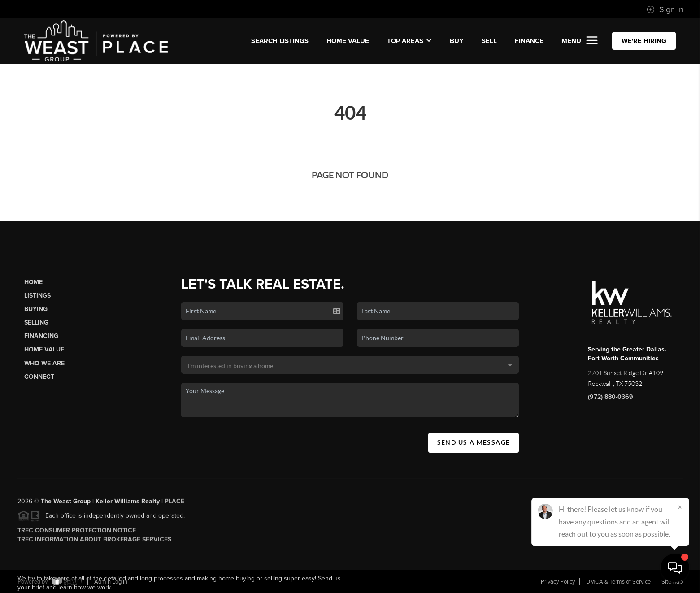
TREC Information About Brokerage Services (94, 542)
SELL (489, 41)
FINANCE (529, 41)
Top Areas (409, 41)
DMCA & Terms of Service (618, 582)
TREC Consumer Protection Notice (77, 533)
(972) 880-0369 (611, 397)
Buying (36, 309)
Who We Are (44, 363)
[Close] (680, 507)
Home (33, 282)
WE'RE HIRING (644, 41)
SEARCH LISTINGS (280, 41)
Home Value (348, 41)
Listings (37, 296)
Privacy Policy (558, 582)
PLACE (174, 504)
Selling (36, 322)
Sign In (665, 9)
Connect (39, 377)
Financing (41, 336)
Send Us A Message (474, 442)
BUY (457, 41)
